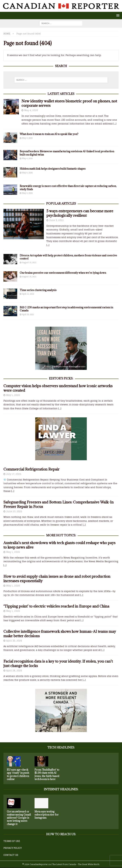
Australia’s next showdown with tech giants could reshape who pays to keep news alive (59, 545)
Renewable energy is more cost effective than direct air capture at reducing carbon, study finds (68, 188)
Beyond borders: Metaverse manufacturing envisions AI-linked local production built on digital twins (67, 153)
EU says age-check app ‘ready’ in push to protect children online (18, 774)
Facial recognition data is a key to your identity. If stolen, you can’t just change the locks (58, 664)
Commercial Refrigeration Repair (31, 469)
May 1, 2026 (13, 395)
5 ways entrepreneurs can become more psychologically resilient (80, 213)
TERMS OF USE (12, 841)
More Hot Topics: (61, 535)
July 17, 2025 (14, 474)
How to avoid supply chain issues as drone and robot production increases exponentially (57, 579)
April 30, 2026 (14, 641)
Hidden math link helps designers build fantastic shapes (53, 169)
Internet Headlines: (61, 789)
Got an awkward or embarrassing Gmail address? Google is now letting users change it (19, 818)
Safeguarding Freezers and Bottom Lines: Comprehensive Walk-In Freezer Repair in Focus (59, 504)
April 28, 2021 (28, 314)
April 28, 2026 (14, 671)
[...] (115, 124)
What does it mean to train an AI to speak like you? (49, 134)
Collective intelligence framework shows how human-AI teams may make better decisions (60, 634)
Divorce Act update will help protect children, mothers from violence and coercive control (68, 257)
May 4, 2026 (31, 110)
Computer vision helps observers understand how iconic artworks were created (58, 388)
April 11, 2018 (28, 294)
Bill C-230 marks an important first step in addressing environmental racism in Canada (66, 309)
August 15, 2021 (29, 263)
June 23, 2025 (14, 511)
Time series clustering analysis (38, 290)
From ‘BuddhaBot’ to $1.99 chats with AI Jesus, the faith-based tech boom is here (47, 774)
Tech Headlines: (61, 747)
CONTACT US (11, 855)
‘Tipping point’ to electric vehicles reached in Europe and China (56, 606)
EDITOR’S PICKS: (61, 378)
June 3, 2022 (56, 220)
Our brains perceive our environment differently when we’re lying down (63, 273)
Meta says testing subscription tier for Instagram (47, 815)
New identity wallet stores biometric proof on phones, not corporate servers (69, 103)
